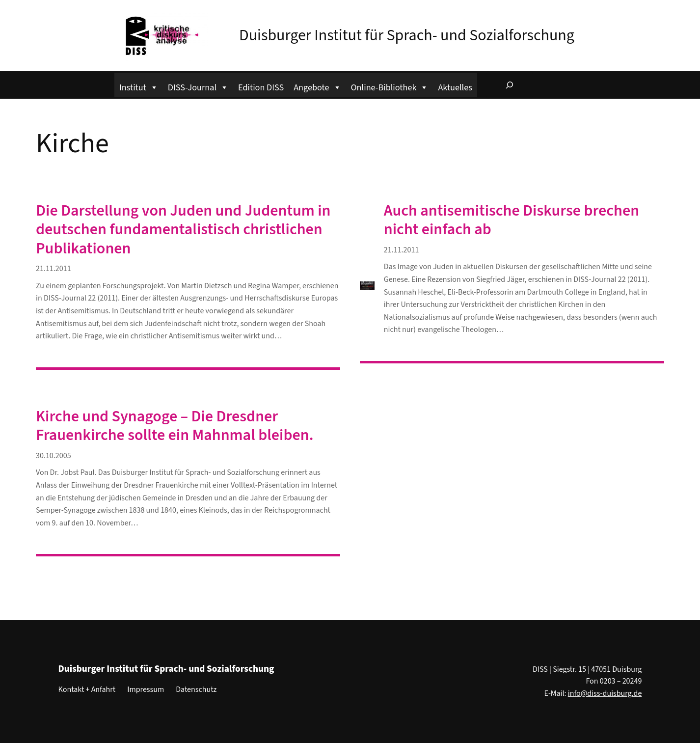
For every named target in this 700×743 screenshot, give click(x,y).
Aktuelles (455, 87)
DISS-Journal (198, 86)
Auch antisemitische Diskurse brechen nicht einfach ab (512, 220)
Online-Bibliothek (390, 86)
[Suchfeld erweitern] (510, 85)
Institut (139, 86)
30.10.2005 (54, 456)
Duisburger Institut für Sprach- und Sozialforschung (407, 35)
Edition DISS (261, 87)
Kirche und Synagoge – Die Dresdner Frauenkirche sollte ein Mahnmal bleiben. (175, 426)
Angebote (317, 86)
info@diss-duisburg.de (605, 693)
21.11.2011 (54, 269)
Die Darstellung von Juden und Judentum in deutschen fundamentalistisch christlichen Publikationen (183, 230)
